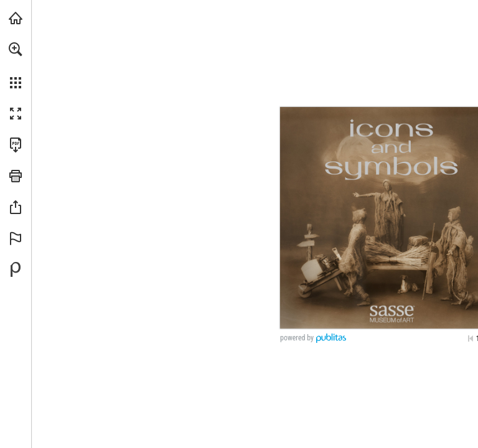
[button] (16, 49)
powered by (297, 338)
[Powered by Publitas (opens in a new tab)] (16, 269)
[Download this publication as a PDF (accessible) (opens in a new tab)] (16, 145)
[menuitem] (16, 65)
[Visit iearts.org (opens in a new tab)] (16, 18)
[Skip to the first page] (471, 338)
